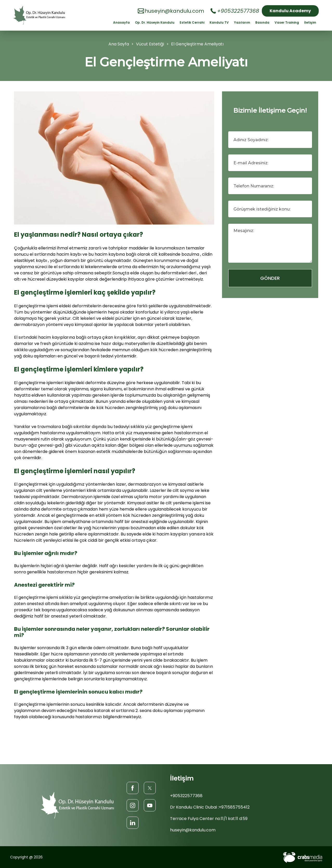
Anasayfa (121, 22)
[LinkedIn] (133, 822)
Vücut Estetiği (151, 44)
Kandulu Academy (290, 11)
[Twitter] (150, 788)
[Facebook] (133, 788)
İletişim (310, 22)
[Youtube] (150, 805)
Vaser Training (287, 22)
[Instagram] (133, 805)
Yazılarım (242, 22)
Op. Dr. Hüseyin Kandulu (155, 22)
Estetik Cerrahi (192, 22)
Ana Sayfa (119, 44)
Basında (262, 22)
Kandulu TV (219, 22)
